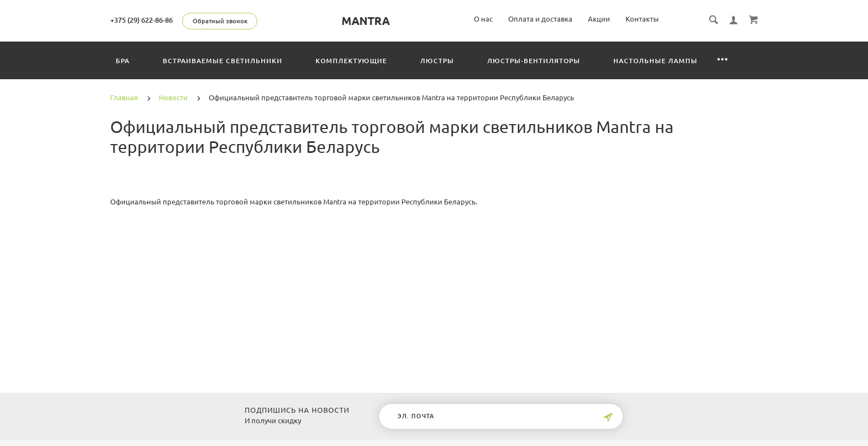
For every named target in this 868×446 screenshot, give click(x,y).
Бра (123, 61)
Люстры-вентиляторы (534, 61)
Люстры (437, 61)
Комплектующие (351, 61)
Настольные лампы (655, 61)
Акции (599, 19)
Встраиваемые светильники (223, 61)
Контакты (642, 19)
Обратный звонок (220, 21)
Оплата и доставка (540, 19)
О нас (483, 19)
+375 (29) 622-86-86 (141, 20)
